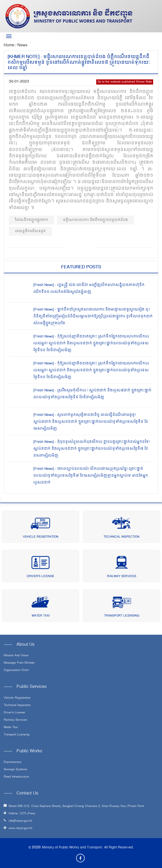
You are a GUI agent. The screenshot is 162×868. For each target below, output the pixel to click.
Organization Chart (16, 670)
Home (10, 45)
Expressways (13, 762)
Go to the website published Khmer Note (125, 82)
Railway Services (122, 577)
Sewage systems (15, 770)
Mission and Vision (16, 656)
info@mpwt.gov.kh (20, 821)
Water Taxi (41, 616)
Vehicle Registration (41, 537)
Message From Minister (19, 663)
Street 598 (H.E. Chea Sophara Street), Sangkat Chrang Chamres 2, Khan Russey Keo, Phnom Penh (76, 806)
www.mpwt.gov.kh (20, 828)
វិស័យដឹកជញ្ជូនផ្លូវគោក (32, 220)
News (22, 45)
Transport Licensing (122, 616)
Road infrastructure (16, 777)
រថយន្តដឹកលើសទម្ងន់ (30, 231)
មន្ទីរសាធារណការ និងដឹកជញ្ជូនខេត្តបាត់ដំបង (95, 220)
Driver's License (40, 577)
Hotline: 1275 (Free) (22, 814)
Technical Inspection (121, 537)
